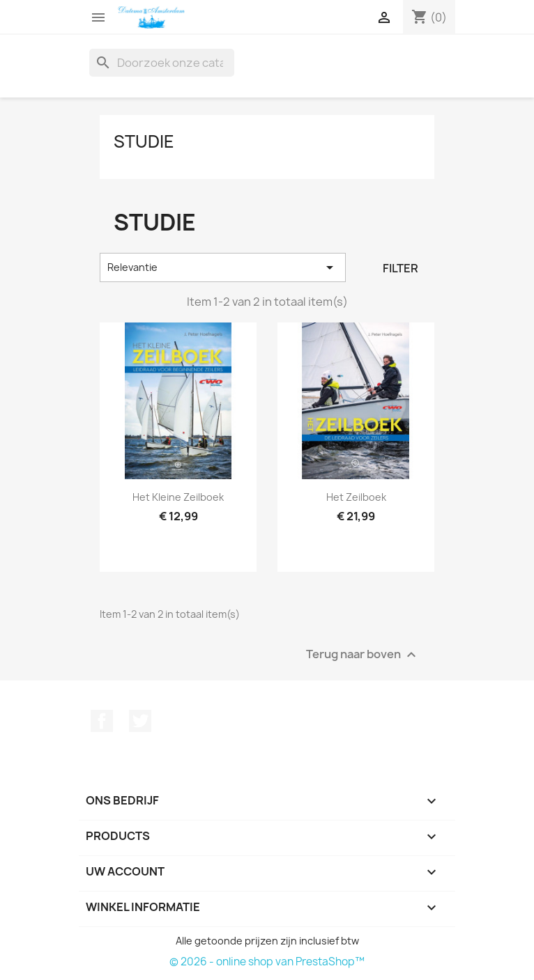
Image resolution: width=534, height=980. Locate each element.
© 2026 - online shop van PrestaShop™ (267, 962)
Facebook (102, 721)
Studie (144, 141)
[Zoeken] (162, 63)
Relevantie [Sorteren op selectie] (223, 267)
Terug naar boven (363, 654)
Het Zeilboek (356, 497)
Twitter (140, 721)
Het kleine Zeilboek (178, 497)
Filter (400, 268)
